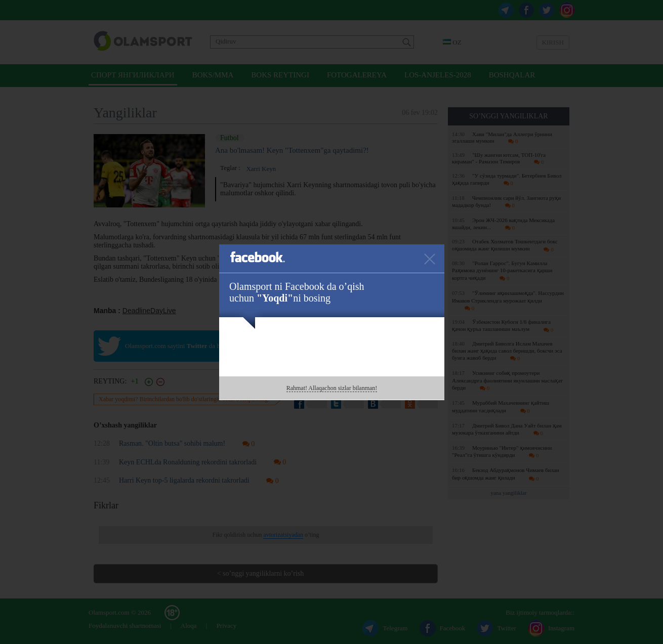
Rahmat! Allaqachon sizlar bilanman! (332, 388)
